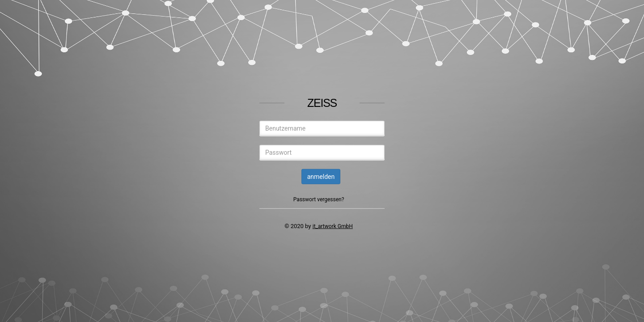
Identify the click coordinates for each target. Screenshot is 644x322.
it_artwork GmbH (333, 226)
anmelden (321, 177)
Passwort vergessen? (319, 199)
